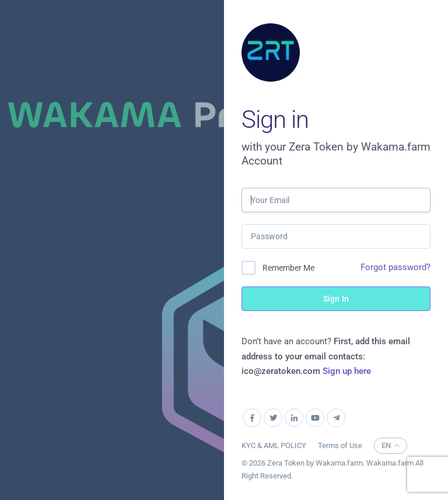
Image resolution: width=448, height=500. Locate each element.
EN (391, 445)
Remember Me (288, 268)
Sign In (336, 299)
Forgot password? (395, 267)
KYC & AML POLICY (274, 445)
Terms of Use (340, 445)
